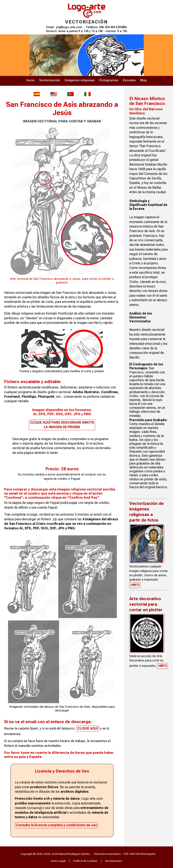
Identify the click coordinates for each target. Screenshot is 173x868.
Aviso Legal (58, 861)
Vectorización (50, 80)
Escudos (129, 80)
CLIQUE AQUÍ (88, 728)
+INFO (135, 585)
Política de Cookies (85, 861)
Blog (143, 80)
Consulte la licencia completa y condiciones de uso (56, 825)
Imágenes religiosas (80, 80)
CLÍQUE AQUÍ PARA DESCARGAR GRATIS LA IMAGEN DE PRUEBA (62, 425)
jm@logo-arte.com (69, 27)
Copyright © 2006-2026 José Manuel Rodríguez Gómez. (56, 854)
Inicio (30, 80)
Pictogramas (109, 80)
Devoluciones (114, 861)
